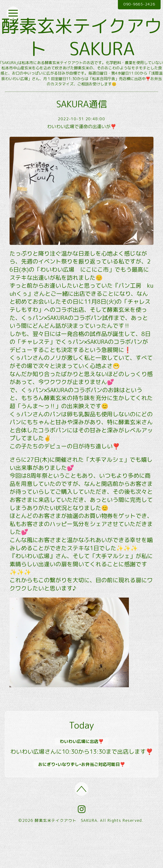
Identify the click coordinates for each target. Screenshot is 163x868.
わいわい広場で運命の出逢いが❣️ (81, 161)
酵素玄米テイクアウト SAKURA (81, 54)
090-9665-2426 (137, 5)
